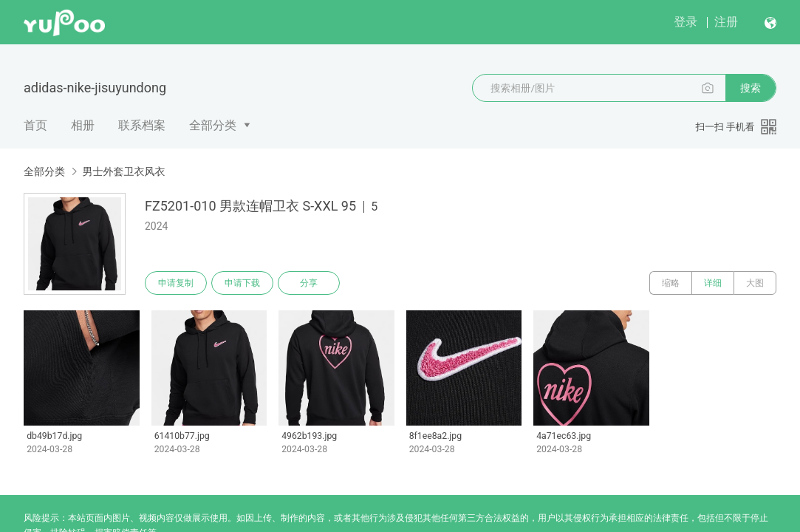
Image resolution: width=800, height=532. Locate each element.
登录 (686, 22)
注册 (726, 22)
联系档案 (142, 125)
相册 (83, 125)
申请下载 (242, 283)
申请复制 (176, 283)
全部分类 (213, 125)
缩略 (671, 283)
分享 (309, 283)
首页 (35, 125)
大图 (755, 283)
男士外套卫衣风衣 (123, 171)
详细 (713, 283)
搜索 (751, 88)
